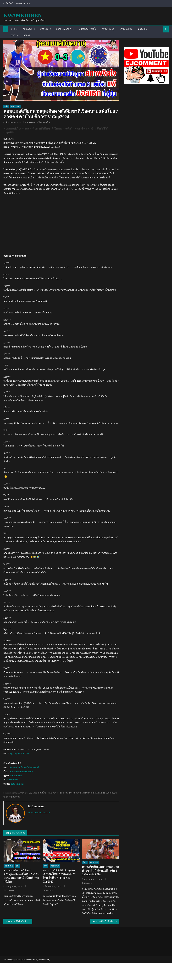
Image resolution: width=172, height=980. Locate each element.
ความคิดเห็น (40, 793)
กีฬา (6, 106)
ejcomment (13, 780)
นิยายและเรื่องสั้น (87, 29)
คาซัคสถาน (62, 793)
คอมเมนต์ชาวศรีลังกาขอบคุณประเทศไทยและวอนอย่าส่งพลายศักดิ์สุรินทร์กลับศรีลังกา (21, 876)
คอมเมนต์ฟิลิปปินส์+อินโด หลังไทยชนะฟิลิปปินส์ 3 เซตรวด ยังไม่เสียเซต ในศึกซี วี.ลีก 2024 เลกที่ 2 (20, 921)
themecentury (44, 960)
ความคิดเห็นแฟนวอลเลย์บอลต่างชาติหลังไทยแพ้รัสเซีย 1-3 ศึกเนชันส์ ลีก (100, 871)
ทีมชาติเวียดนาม (89, 793)
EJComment (30, 122)
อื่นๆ (18, 866)
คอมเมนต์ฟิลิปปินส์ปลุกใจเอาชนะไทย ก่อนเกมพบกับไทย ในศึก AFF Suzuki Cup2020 (59, 876)
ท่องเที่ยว (142, 29)
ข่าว (13, 29)
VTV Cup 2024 (27, 793)
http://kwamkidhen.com (39, 813)
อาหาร (27, 35)
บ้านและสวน (126, 29)
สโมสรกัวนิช (15, 797)
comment (15, 793)
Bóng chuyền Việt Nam (19, 754)
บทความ (44, 29)
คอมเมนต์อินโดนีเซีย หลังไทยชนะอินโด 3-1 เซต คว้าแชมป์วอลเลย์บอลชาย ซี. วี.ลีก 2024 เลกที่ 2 (106, 921)
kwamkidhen (22, 15)
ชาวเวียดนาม (75, 793)
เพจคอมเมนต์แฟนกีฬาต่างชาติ (24, 768)
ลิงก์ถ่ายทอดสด (64, 29)
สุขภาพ (14, 35)
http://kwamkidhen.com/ (21, 772)
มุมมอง (102, 793)
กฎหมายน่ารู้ (108, 29)
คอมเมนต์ (27, 29)
